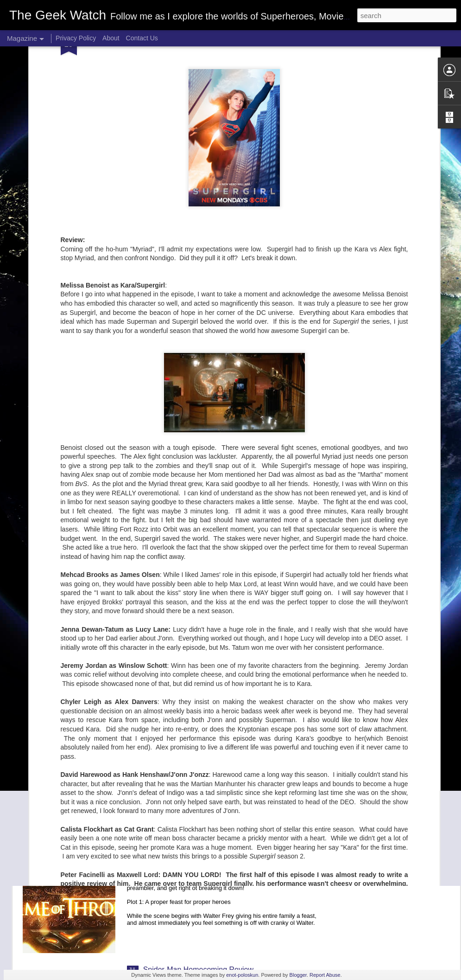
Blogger (298, 975)
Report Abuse (325, 975)
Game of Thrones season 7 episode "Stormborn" (223, 759)
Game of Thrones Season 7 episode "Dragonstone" (227, 864)
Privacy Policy (76, 38)
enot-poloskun (242, 975)
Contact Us (142, 38)
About (111, 38)
